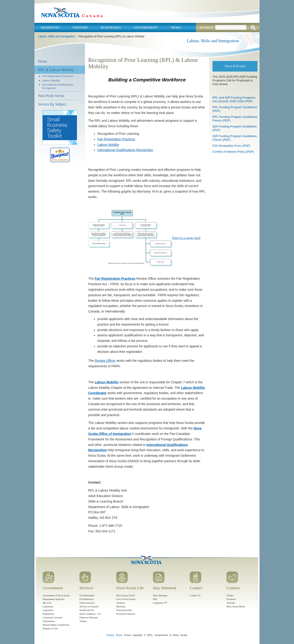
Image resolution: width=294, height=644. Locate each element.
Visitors (80, 28)
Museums (121, 607)
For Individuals (87, 596)
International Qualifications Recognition (125, 150)
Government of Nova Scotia (56, 596)
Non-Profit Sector (51, 96)
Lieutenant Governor (53, 618)
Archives (121, 603)
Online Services (87, 603)
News (176, 28)
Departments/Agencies (54, 599)
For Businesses (87, 599)
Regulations (48, 614)
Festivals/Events (124, 610)
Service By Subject (52, 104)
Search (206, 28)
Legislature (48, 607)
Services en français (89, 607)
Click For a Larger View (186, 238)
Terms (119, 635)
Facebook (231, 599)
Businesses (111, 28)
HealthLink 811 (87, 610)
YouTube (231, 603)
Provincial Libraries (126, 614)
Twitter (230, 596)
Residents (50, 28)
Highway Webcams (89, 618)
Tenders (83, 621)
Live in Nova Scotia (126, 599)
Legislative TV (160, 603)
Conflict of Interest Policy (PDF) (233, 152)
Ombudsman (49, 621)
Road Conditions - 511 (90, 614)
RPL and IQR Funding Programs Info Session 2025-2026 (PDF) (234, 99)
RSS (155, 599)
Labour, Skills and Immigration (57, 36)
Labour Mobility (51, 80)
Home (43, 61)
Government (146, 28)
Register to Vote (50, 629)
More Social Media (236, 607)
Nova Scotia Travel (125, 596)
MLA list (47, 603)
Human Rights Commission (56, 625)
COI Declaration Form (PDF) (231, 146)
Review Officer (105, 361)
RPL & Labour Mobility (56, 70)
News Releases (160, 596)
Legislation (48, 610)
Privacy (110, 635)
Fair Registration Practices (58, 76)
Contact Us (195, 596)
